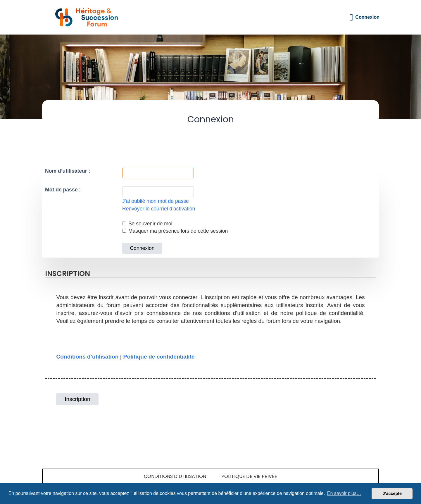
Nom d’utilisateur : (68, 171)
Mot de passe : (63, 190)
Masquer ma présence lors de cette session (175, 231)
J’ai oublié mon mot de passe (156, 201)
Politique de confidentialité (159, 357)
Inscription (77, 399)
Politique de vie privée (249, 476)
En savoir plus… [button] (344, 493)
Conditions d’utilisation (87, 357)
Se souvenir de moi (147, 224)
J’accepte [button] (392, 493)
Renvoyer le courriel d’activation (159, 209)
